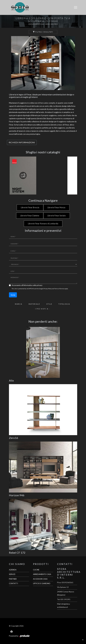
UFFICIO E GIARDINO (42, 583)
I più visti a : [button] (42, 309)
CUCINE (36, 570)
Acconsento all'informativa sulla (27, 285)
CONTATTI (13, 583)
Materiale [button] (34, 304)
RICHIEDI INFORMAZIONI (22, 142)
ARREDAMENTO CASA (42, 574)
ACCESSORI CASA (40, 579)
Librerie (47, 24)
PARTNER (13, 579)
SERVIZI (12, 574)
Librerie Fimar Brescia (30, 207)
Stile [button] (49, 304)
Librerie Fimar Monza (56, 207)
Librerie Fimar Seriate (57, 216)
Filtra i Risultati (43, 32)
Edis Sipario (54, 24)
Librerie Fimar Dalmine (30, 216)
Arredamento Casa (38, 24)
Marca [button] (19, 304)
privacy (40, 285)
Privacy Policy (48, 289)
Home (30, 24)
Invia (13, 295)
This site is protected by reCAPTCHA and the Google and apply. (40, 289)
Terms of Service (59, 289)
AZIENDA (13, 570)
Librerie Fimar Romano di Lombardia (43, 224)
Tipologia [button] (64, 304)
